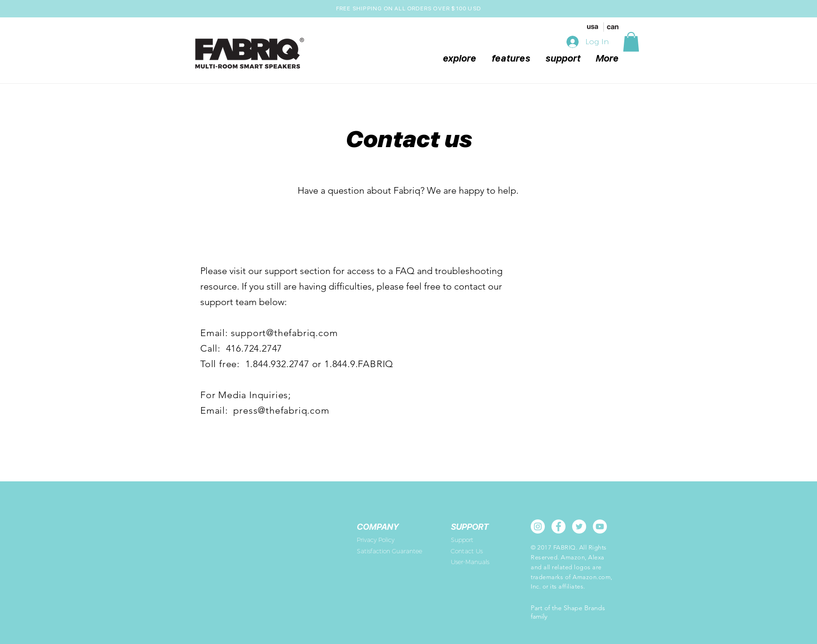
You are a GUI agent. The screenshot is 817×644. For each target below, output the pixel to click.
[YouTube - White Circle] (600, 526)
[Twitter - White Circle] (579, 526)
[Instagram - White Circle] (538, 526)
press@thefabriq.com (281, 410)
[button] (631, 42)
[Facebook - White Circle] (558, 526)
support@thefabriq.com (284, 333)
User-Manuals (470, 562)
